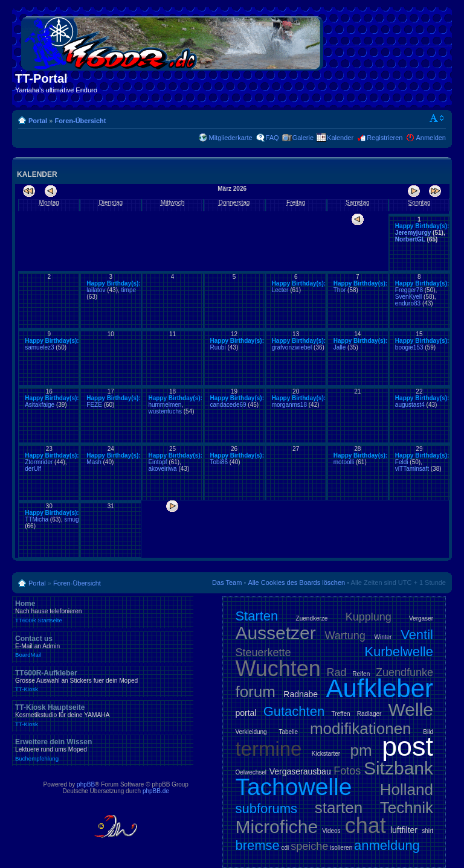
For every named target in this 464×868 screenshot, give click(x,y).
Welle (411, 710)
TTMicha (37, 519)
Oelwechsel (251, 772)
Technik (407, 808)
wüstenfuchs (165, 411)
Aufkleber (380, 688)
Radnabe (301, 694)
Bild (428, 732)
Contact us (103, 646)
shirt (427, 831)
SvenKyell (408, 297)
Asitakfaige (40, 405)
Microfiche (276, 827)
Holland (407, 790)
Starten (256, 616)
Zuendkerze (312, 618)
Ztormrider (39, 462)
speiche (309, 846)
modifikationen (361, 729)
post (408, 746)
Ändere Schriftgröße (437, 118)
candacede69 (228, 405)
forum (255, 692)
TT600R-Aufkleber (103, 681)
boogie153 (409, 347)
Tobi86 (219, 462)
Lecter (280, 290)
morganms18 (289, 405)
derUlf (33, 469)
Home (103, 611)
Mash (94, 462)
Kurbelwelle (399, 652)
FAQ (272, 138)
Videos (331, 831)
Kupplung (369, 617)
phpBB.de (156, 791)
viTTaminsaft (412, 469)
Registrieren (385, 138)
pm (361, 750)
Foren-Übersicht (80, 121)
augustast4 (410, 405)
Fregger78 (409, 290)
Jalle (340, 347)
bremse (257, 845)
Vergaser (421, 618)
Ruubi (218, 347)
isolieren (341, 848)
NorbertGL (410, 239)
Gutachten (294, 711)
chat (366, 825)
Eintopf (157, 462)
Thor (340, 290)
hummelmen (165, 405)
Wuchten (278, 669)
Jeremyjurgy (413, 233)
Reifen (361, 674)
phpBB (86, 784)
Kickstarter (326, 754)
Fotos (347, 771)
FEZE (94, 405)
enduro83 (408, 303)
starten (339, 808)
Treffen (340, 714)
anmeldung (387, 845)
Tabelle (288, 732)
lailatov (96, 290)
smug (71, 519)
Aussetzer (275, 633)
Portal (38, 121)
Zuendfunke (404, 672)
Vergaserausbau (300, 771)
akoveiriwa (162, 469)
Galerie (303, 138)
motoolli (344, 462)
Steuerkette (263, 653)
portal (246, 713)
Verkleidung (251, 732)
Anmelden (431, 138)
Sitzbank (398, 768)
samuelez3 (39, 347)
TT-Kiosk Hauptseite (103, 715)
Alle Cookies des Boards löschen (296, 582)
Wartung (345, 636)
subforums (266, 809)
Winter (383, 637)
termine (268, 749)
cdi (285, 848)
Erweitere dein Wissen (103, 750)
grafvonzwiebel (292, 347)
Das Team (227, 582)
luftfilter (404, 830)
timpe (129, 290)
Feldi (402, 462)
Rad (337, 672)
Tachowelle (293, 787)
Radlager (369, 714)
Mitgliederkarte (230, 138)
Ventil (417, 635)
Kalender (340, 138)
